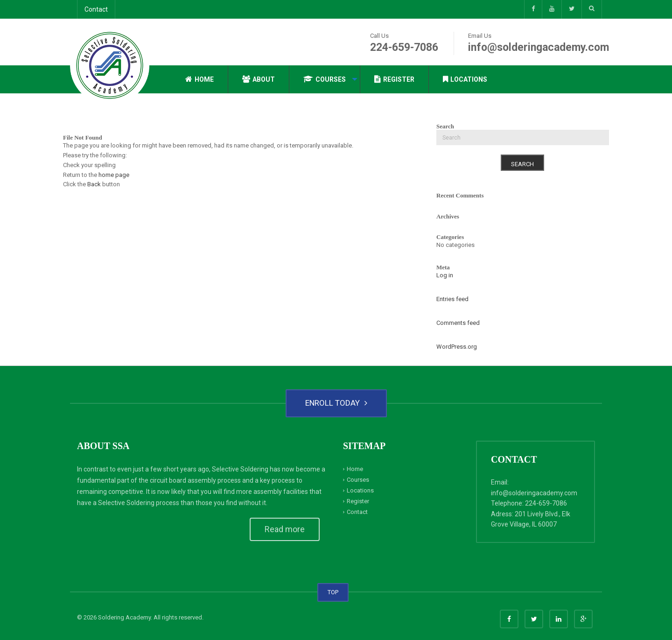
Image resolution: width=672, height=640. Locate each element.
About (259, 79)
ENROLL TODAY (336, 403)
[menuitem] (200, 79)
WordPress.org (457, 347)
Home (199, 79)
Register (394, 79)
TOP (333, 592)
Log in (445, 275)
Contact (96, 9)
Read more (285, 529)
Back (94, 184)
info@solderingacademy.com (539, 47)
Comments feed (458, 323)
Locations (465, 79)
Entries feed (452, 299)
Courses (325, 79)
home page (114, 175)
